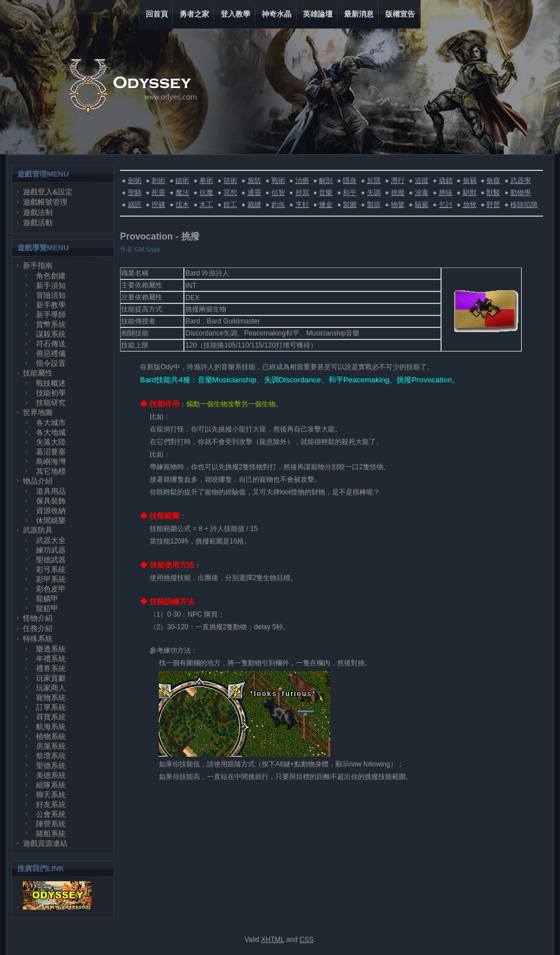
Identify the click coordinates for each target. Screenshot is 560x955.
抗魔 (206, 193)
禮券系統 (51, 668)
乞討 (446, 205)
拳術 (206, 181)
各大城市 (51, 423)
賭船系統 (51, 834)
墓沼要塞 (51, 452)
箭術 (230, 181)
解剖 (326, 181)
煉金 (326, 205)
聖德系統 (51, 766)
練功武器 (51, 550)
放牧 (470, 205)
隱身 (350, 181)
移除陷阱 (524, 205)
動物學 (521, 193)
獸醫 (493, 193)
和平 (350, 193)
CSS (307, 940)
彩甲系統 (51, 579)
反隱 (374, 181)
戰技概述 (51, 383)
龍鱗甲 (47, 599)
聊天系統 (51, 795)
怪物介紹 (38, 618)
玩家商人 (51, 688)
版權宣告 (400, 14)
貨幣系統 (51, 324)
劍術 (135, 181)
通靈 (254, 193)
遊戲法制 (38, 212)
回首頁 (157, 14)
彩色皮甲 (51, 589)
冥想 (230, 193)
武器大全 (51, 540)
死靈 (158, 193)
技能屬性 (38, 373)
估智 (278, 193)
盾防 (254, 181)
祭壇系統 (51, 756)
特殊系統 (38, 639)
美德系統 (51, 775)
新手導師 (51, 315)
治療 (302, 181)
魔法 (182, 193)
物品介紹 (38, 481)
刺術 (158, 181)
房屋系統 (51, 746)
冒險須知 (51, 295)
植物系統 (51, 736)
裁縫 (254, 205)
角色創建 (51, 276)
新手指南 (38, 265)
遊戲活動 (38, 223)
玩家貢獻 (51, 678)
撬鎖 (446, 181)
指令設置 (51, 363)
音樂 (326, 193)
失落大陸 (51, 442)
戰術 (278, 181)
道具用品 (51, 491)
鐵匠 (135, 205)
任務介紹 (38, 628)
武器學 (521, 181)
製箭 (374, 205)
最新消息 (359, 14)
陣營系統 (51, 824)
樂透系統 (51, 649)
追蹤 (422, 181)
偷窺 (493, 181)
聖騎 (135, 193)
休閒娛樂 (51, 520)
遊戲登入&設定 (48, 192)
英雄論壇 (318, 14)
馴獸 (470, 193)
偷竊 (470, 181)
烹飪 (302, 205)
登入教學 (235, 14)
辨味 (446, 193)
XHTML (273, 940)
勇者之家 (194, 14)
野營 (493, 205)
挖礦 (158, 205)
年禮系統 (51, 659)
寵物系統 (51, 698)
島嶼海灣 (51, 461)
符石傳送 (51, 344)
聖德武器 (51, 560)
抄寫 (302, 193)
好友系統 (51, 804)
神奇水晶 (277, 14)
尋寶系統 (51, 717)
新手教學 (51, 305)
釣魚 (278, 205)
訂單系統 (51, 707)
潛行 (398, 181)
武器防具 (38, 530)
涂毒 (422, 193)
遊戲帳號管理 (45, 202)
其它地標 (51, 471)
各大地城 (51, 432)
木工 (206, 205)
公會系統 (51, 814)
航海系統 (51, 727)
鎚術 (182, 181)
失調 (374, 193)
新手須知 (51, 285)
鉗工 (230, 205)
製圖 (350, 205)
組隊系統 (51, 785)
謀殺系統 (51, 334)
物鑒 (398, 205)
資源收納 (51, 511)
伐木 (182, 205)
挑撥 (398, 193)
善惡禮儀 (51, 353)
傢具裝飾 (51, 501)
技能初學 (51, 393)
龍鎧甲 (47, 608)
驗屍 (422, 205)
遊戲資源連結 (45, 843)
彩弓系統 (51, 570)
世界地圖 (38, 412)
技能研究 (51, 403)
